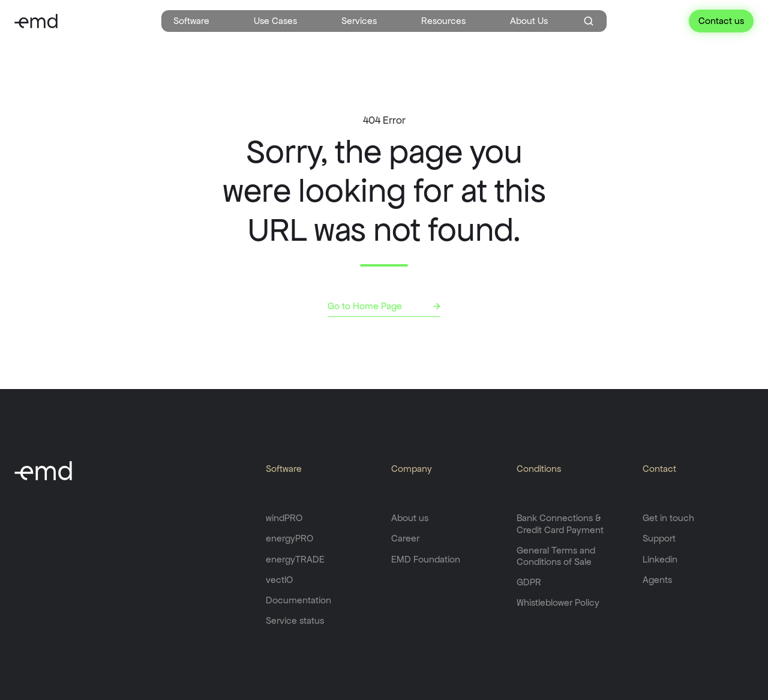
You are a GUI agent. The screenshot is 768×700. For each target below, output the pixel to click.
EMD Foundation (426, 559)
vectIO (279, 580)
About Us (529, 21)
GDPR (529, 582)
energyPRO (289, 538)
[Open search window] (589, 21)
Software (191, 21)
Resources (443, 21)
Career (405, 538)
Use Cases (275, 21)
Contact (659, 469)
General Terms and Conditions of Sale (556, 556)
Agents (657, 580)
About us (410, 518)
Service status (295, 620)
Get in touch (668, 518)
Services (359, 21)
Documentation (298, 600)
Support (659, 538)
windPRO (284, 518)
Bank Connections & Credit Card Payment (560, 523)
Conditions (539, 469)
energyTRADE (295, 559)
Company (412, 469)
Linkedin (660, 559)
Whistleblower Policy (558, 602)
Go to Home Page (365, 306)
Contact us (721, 21)
